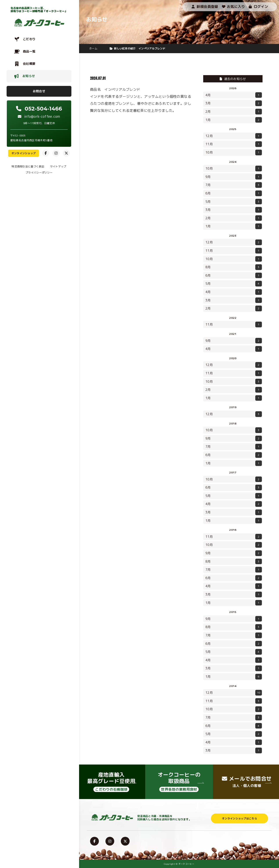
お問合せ (39, 91)
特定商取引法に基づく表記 (28, 166)
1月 (234, 120)
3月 (234, 103)
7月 (234, 185)
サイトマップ (58, 166)
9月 (234, 177)
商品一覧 (29, 51)
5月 (234, 202)
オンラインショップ (24, 153)
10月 (234, 152)
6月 (234, 193)
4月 (234, 95)
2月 (234, 112)
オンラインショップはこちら (239, 818)
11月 (234, 144)
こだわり (29, 39)
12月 (234, 136)
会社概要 (29, 64)
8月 (234, 267)
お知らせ (29, 76)
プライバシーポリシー (39, 173)
